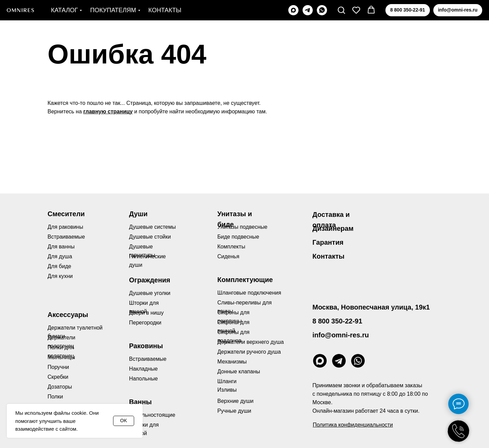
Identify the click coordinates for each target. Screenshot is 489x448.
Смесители (66, 214)
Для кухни (60, 276)
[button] (341, 10)
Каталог (64, 10)
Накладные (143, 369)
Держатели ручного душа (249, 352)
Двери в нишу (146, 313)
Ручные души (234, 411)
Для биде (59, 266)
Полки (55, 397)
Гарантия (328, 242)
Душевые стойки (150, 237)
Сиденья (228, 256)
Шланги (227, 381)
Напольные (143, 379)
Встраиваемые (148, 359)
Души (138, 214)
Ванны (140, 402)
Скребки (58, 377)
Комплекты (231, 247)
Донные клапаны (239, 371)
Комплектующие (245, 280)
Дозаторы (60, 387)
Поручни (58, 367)
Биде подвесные (238, 237)
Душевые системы (152, 227)
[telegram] (308, 10)
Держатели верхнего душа (251, 342)
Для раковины (65, 227)
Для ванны (61, 247)
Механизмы (232, 362)
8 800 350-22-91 (337, 321)
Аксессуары (68, 315)
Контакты (165, 10)
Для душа (60, 256)
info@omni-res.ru (341, 335)
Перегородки (145, 323)
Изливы (227, 390)
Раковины (146, 346)
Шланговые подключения (249, 293)
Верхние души (236, 401)
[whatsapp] (322, 10)
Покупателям (113, 10)
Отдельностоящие (152, 415)
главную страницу (108, 111)
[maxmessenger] (293, 10)
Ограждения (150, 280)
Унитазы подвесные (242, 227)
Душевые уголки (150, 293)
